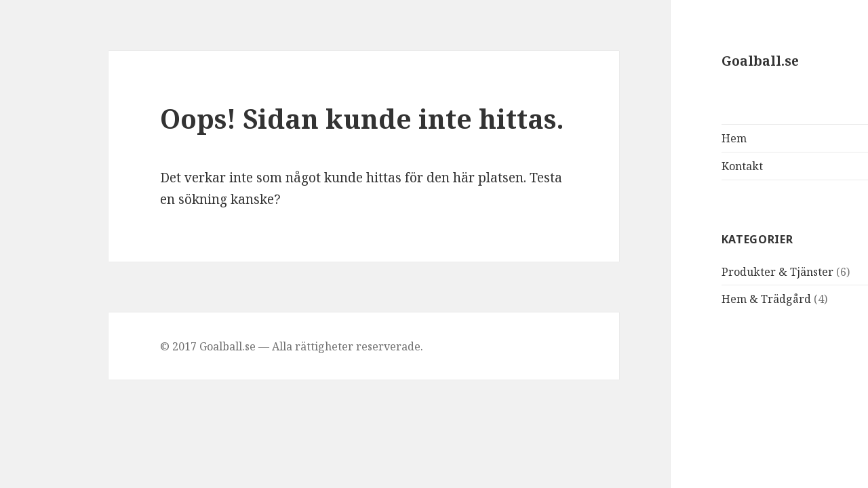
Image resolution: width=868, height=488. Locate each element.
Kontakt (685, 166)
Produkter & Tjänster (720, 272)
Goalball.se (703, 61)
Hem (676, 138)
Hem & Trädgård (709, 299)
